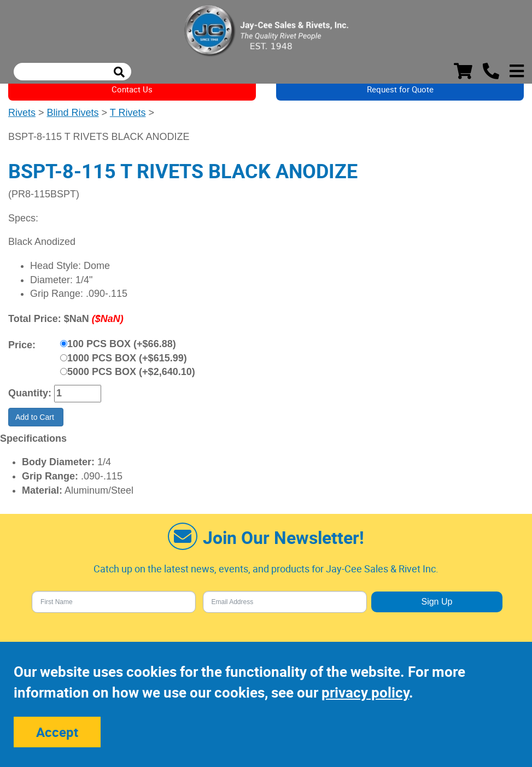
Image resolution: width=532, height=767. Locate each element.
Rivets (22, 113)
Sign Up (437, 602)
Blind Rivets (73, 113)
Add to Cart (36, 417)
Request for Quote (400, 89)
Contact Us (132, 89)
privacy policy (365, 692)
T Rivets (128, 113)
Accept (57, 732)
